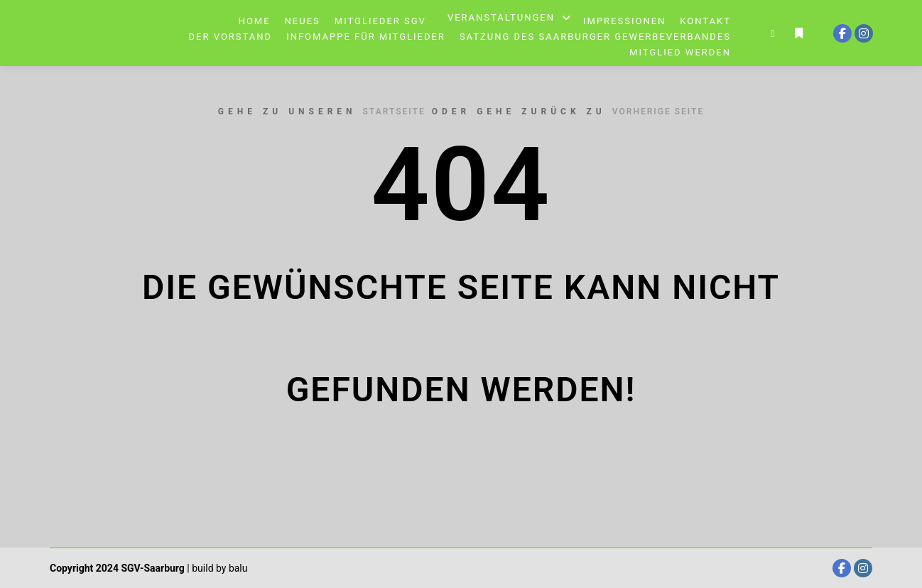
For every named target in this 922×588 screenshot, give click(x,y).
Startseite (394, 111)
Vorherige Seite (658, 111)
